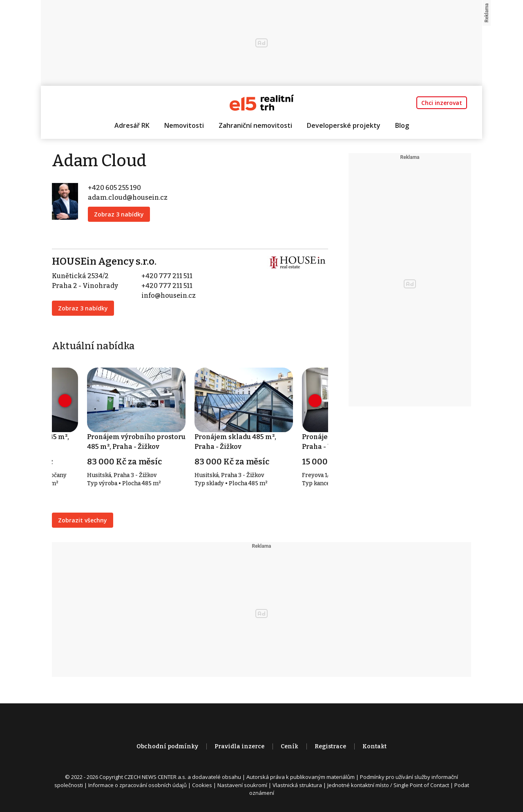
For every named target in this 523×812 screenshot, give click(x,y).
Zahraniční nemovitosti (255, 125)
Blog (402, 125)
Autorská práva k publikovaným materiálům (301, 777)
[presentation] (65, 401)
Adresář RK (132, 125)
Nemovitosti (184, 125)
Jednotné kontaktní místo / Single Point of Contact (388, 785)
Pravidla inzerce (239, 746)
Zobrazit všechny (83, 520)
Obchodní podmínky (167, 746)
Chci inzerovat (442, 103)
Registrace (330, 746)
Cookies (202, 785)
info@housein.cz (169, 296)
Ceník (289, 746)
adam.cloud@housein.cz (128, 197)
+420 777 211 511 (167, 276)
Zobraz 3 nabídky (119, 214)
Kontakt (374, 746)
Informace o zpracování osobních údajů (137, 785)
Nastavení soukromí (242, 785)
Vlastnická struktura (297, 785)
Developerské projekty (344, 125)
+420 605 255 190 (114, 188)
